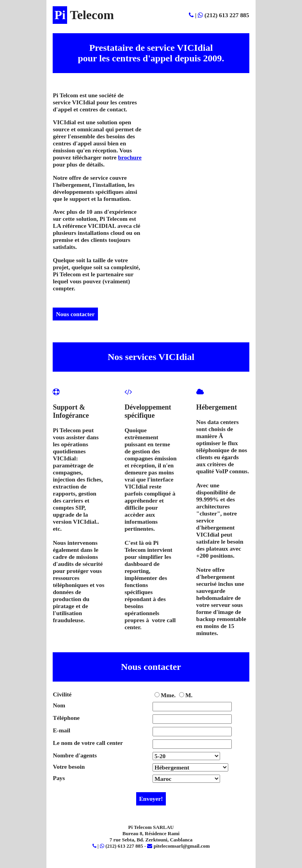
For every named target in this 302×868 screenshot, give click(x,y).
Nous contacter (75, 314)
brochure (130, 157)
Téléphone (66, 718)
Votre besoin (69, 767)
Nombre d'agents (75, 755)
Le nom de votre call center (88, 743)
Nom (59, 705)
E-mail (61, 730)
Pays (59, 778)
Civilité (62, 694)
